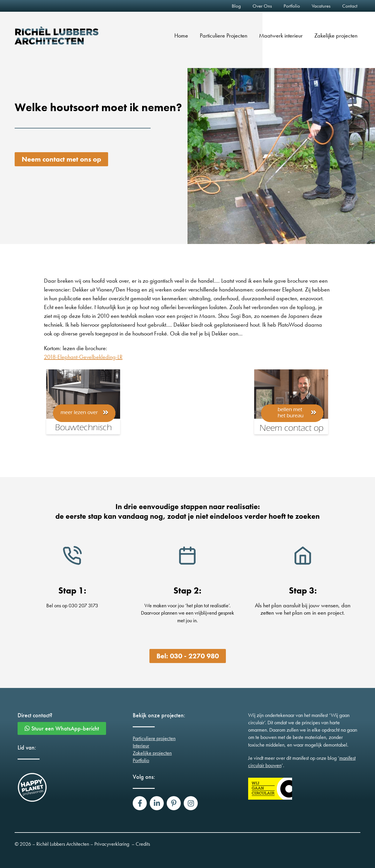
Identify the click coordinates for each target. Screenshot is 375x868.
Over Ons (262, 6)
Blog (236, 6)
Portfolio (292, 6)
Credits (143, 844)
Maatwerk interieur (281, 35)
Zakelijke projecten (336, 35)
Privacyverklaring (112, 844)
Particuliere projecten (154, 738)
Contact (350, 6)
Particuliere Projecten (224, 35)
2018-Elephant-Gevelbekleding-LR (83, 357)
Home (181, 35)
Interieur (141, 746)
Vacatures (321, 6)
